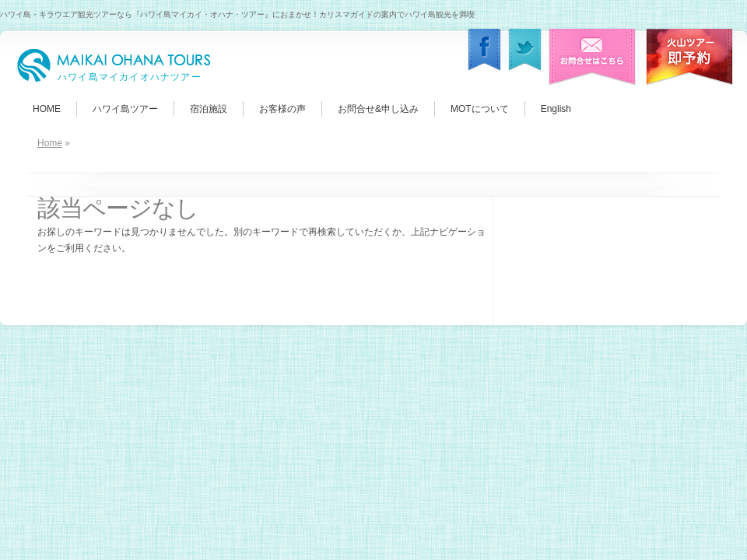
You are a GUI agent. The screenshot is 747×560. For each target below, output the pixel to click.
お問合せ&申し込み (378, 109)
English (556, 109)
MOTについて (480, 109)
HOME (47, 109)
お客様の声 (282, 109)
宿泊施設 (209, 109)
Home (50, 143)
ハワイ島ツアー (125, 109)
